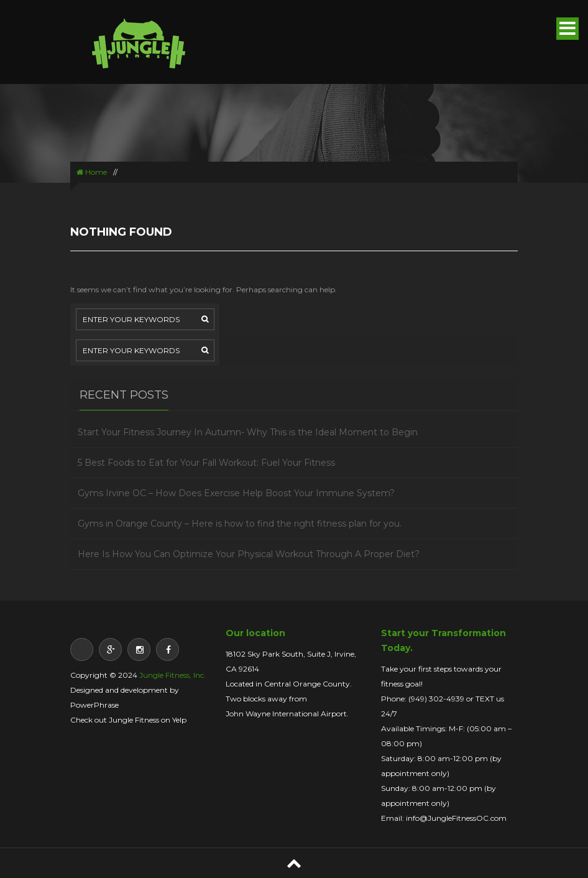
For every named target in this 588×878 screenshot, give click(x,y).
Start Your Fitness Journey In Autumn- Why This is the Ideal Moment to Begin (248, 432)
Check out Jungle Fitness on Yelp (128, 720)
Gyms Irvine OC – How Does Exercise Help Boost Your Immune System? (236, 493)
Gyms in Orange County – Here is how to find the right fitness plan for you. (240, 524)
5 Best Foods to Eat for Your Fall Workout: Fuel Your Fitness (206, 463)
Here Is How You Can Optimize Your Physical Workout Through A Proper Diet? (249, 554)
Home (92, 172)
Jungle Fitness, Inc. (172, 675)
